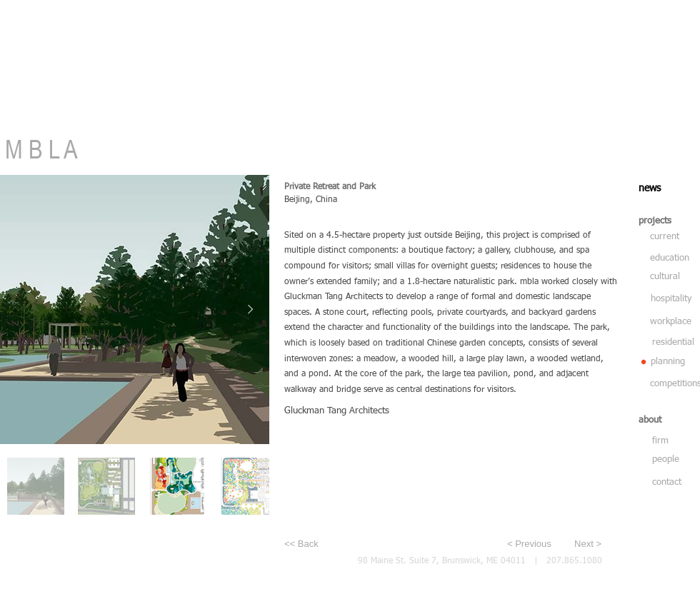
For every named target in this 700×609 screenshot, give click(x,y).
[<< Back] (331, 544)
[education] (671, 258)
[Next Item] (250, 309)
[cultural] (670, 277)
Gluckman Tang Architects (337, 411)
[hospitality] (672, 299)
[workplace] (672, 322)
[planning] (673, 362)
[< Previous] (533, 544)
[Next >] (580, 544)
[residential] (674, 343)
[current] (666, 237)
